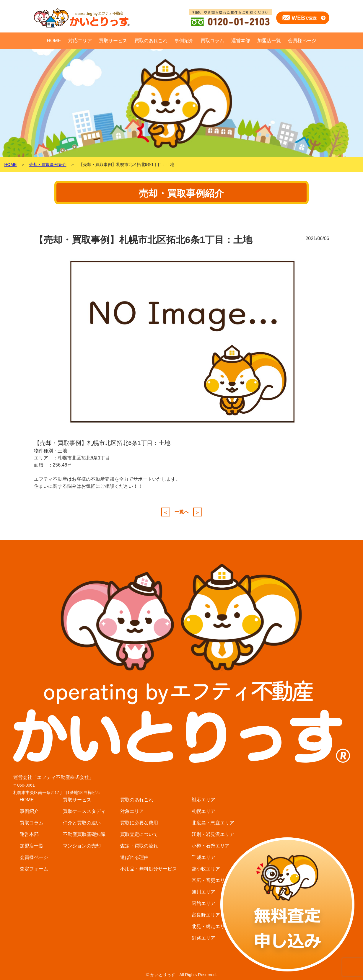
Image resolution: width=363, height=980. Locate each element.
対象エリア (132, 811)
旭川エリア (204, 892)
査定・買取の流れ (139, 846)
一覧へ (182, 512)
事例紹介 (184, 41)
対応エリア (80, 41)
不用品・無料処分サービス (149, 869)
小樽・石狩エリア (211, 846)
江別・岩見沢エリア (213, 834)
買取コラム (212, 41)
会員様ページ (302, 41)
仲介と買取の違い (82, 823)
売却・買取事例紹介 (48, 164)
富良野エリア (206, 915)
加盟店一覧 (269, 41)
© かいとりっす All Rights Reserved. (181, 975)
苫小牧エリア (206, 869)
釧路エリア (204, 938)
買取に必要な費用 (139, 823)
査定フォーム (34, 869)
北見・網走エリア (211, 926)
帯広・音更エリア (211, 880)
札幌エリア (204, 811)
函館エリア (204, 903)
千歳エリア (204, 857)
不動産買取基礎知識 (84, 834)
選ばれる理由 (134, 857)
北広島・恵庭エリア (213, 823)
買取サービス (113, 41)
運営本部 (241, 41)
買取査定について (139, 834)
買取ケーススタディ (84, 811)
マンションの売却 (82, 846)
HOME (54, 41)
